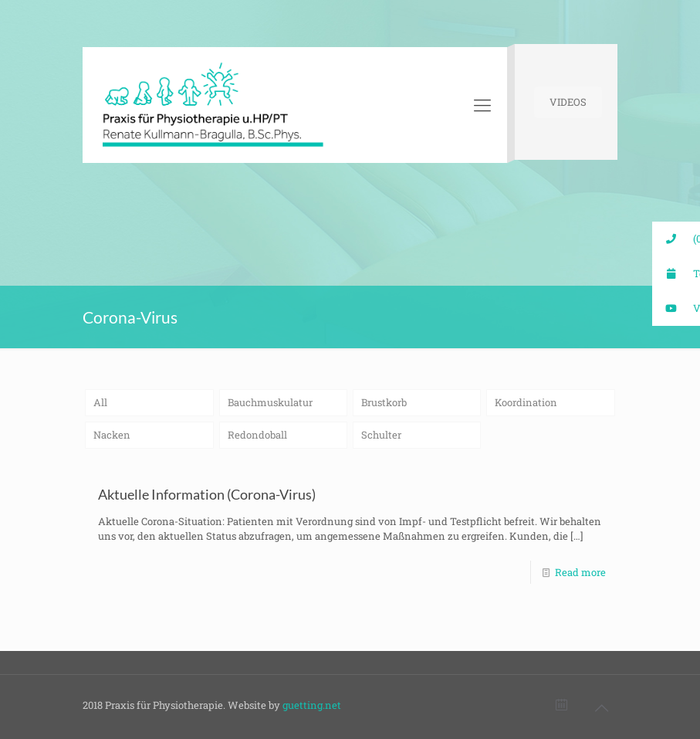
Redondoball (257, 435)
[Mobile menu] (482, 105)
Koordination (526, 402)
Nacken (112, 435)
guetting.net (312, 705)
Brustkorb (384, 402)
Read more (580, 572)
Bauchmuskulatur (270, 402)
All (100, 402)
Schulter (381, 435)
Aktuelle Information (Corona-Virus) (207, 494)
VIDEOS (568, 102)
